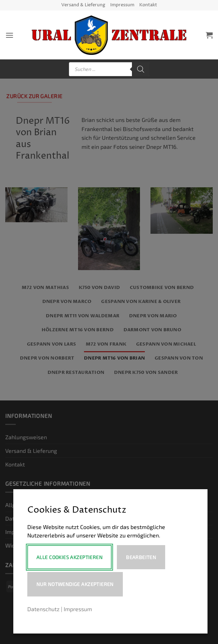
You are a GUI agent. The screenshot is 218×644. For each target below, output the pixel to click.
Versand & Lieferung (83, 5)
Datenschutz (43, 609)
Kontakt (148, 5)
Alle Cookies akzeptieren (69, 557)
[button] (9, 35)
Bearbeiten (141, 557)
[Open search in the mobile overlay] (109, 69)
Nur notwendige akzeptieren (75, 584)
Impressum (122, 5)
